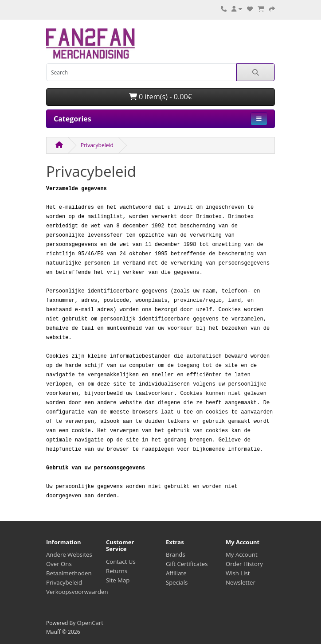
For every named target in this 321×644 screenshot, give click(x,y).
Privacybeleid (97, 145)
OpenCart (90, 623)
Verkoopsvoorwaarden (77, 592)
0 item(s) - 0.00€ (160, 97)
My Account (242, 554)
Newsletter (241, 582)
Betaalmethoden (69, 573)
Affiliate (176, 573)
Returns (117, 571)
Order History (244, 564)
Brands (176, 554)
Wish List (238, 573)
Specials (177, 582)
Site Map (118, 580)
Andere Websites (69, 554)
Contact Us (121, 562)
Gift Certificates (187, 564)
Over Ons (59, 564)
